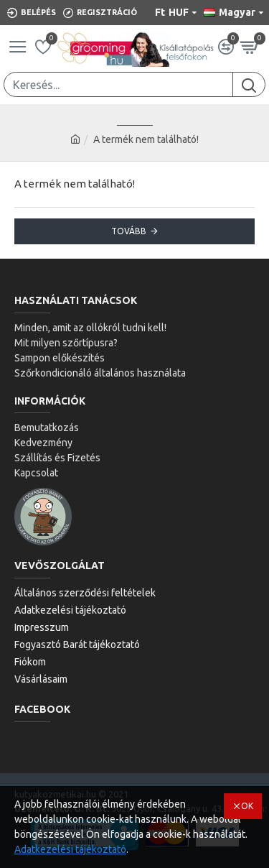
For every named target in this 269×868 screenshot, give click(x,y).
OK (247, 806)
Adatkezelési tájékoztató (70, 849)
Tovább (129, 231)
